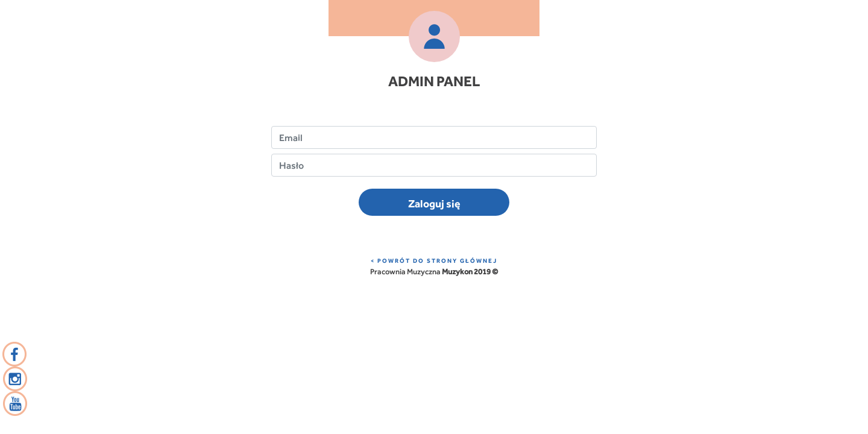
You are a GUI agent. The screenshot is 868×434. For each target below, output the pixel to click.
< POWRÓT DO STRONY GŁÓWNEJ (434, 261)
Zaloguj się (434, 203)
